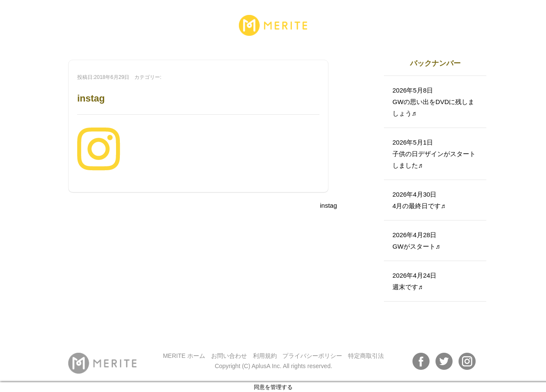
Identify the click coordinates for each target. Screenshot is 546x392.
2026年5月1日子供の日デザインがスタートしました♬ (434, 154)
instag (328, 205)
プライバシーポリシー (312, 356)
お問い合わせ (229, 356)
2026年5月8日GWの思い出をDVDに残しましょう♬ (434, 102)
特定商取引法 (366, 356)
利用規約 (265, 356)
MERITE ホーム (184, 356)
